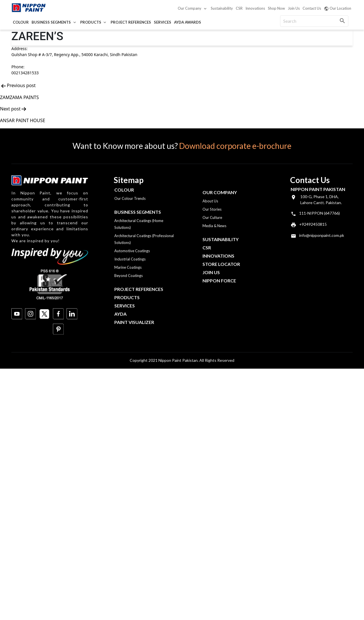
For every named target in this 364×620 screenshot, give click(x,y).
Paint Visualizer (134, 322)
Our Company (190, 8)
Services (163, 22)
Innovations (255, 8)
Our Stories (212, 209)
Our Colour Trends (130, 198)
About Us (210, 201)
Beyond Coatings (129, 276)
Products (91, 22)
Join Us (294, 8)
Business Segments (51, 22)
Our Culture (212, 217)
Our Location (338, 9)
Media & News (214, 226)
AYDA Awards (188, 22)
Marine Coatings (128, 267)
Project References (131, 22)
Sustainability (222, 8)
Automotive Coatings (132, 251)
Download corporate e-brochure (235, 146)
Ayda (120, 314)
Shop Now (276, 8)
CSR (239, 8)
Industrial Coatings (130, 259)
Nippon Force (219, 281)
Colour (21, 22)
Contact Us (312, 8)
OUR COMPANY (220, 192)
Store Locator (221, 264)
